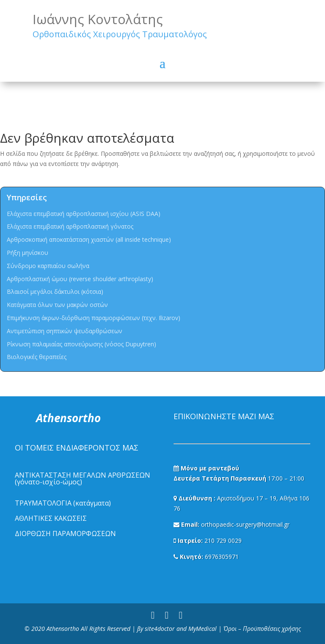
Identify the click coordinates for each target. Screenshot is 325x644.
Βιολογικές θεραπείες (37, 357)
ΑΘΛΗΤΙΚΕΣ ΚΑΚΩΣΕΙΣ (51, 518)
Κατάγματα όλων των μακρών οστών (57, 305)
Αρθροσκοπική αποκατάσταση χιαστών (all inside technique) (89, 239)
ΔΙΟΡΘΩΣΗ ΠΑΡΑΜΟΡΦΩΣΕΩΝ (65, 533)
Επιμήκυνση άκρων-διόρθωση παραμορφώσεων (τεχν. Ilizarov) (94, 318)
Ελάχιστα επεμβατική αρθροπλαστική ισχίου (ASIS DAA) (84, 214)
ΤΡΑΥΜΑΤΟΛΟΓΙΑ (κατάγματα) (63, 503)
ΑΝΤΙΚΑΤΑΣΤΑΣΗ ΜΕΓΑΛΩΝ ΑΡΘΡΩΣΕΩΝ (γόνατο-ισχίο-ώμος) (83, 478)
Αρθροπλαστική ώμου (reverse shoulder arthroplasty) (80, 279)
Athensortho (64, 629)
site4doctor (160, 629)
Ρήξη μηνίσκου (28, 253)
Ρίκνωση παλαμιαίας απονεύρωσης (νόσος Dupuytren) (81, 344)
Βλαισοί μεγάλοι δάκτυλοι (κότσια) (55, 292)
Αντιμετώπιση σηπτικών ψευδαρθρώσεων (65, 331)
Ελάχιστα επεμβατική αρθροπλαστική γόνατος (70, 226)
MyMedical (202, 629)
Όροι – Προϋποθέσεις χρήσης (262, 629)
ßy (140, 629)
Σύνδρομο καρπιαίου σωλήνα (48, 266)
